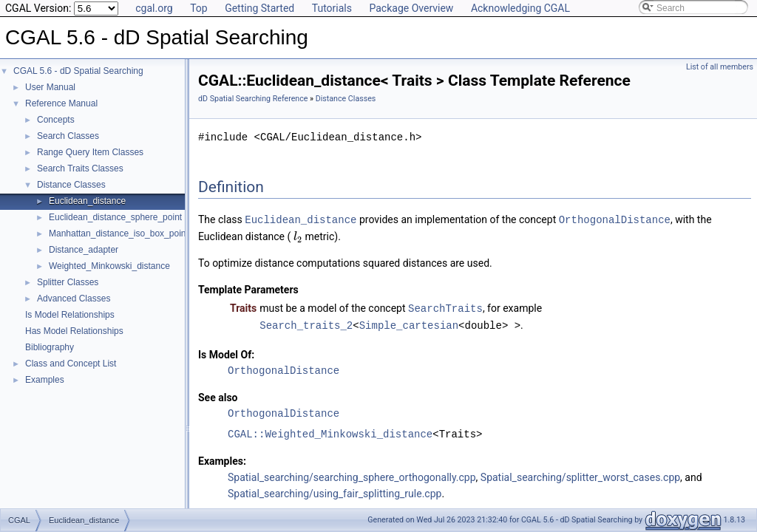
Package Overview (411, 8)
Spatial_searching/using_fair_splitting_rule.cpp (335, 491)
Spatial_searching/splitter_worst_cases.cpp (580, 475)
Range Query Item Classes (90, 152)
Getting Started (259, 8)
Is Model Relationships (70, 315)
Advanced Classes (74, 299)
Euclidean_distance (87, 201)
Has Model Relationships (74, 331)
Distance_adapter (84, 250)
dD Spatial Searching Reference (253, 99)
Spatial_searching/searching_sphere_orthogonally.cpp (352, 475)
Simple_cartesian (409, 323)
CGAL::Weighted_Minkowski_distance (330, 432)
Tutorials (332, 8)
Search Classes (68, 136)
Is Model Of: (226, 352)
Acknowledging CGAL (520, 8)
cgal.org (154, 8)
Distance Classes (71, 185)
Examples (45, 380)
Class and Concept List (71, 364)
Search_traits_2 (306, 323)
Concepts (56, 120)
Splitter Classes (68, 282)
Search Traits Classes (80, 168)
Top (199, 8)
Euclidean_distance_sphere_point (115, 217)
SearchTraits (445, 307)
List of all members (720, 67)
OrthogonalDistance (615, 219)
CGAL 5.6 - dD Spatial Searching (78, 71)
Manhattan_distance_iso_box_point (119, 233)
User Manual (50, 87)
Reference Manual (61, 103)
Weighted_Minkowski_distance (109, 266)
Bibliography (50, 347)
